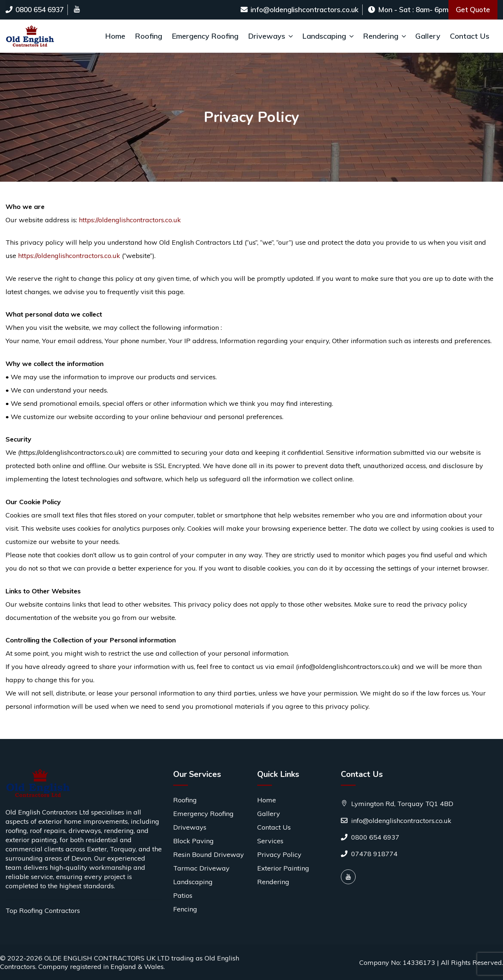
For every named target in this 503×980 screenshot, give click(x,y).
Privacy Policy (279, 855)
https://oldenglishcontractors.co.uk (130, 220)
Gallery (428, 36)
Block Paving (193, 841)
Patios (183, 895)
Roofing (149, 36)
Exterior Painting (283, 868)
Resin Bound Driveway (209, 855)
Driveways (271, 36)
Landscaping (329, 36)
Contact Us (470, 36)
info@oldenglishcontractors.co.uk (300, 10)
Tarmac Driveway (201, 868)
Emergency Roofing (205, 36)
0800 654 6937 (35, 10)
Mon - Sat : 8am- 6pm (408, 10)
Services (270, 841)
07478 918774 (369, 854)
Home (115, 36)
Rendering (385, 36)
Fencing (185, 909)
